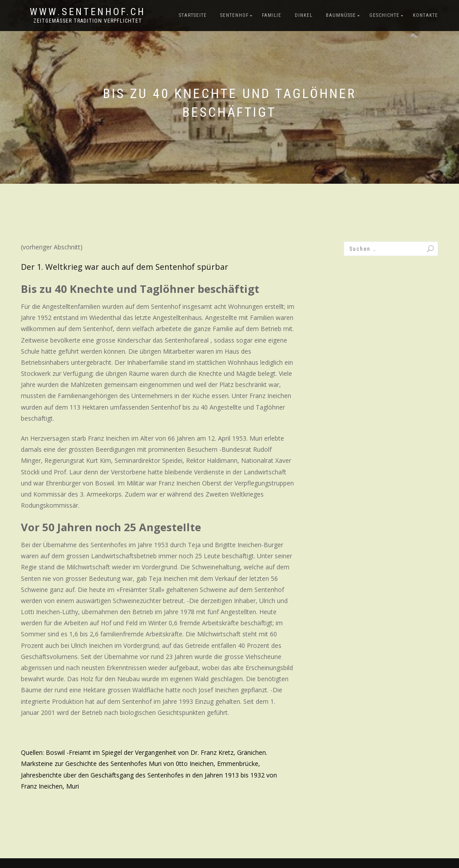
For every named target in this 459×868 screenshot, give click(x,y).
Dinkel (304, 15)
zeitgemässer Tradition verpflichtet (88, 21)
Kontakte (425, 15)
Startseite (193, 15)
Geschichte (384, 15)
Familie (272, 15)
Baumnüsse (341, 15)
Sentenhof (234, 15)
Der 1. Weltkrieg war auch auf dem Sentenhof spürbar (125, 267)
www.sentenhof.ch (88, 12)
